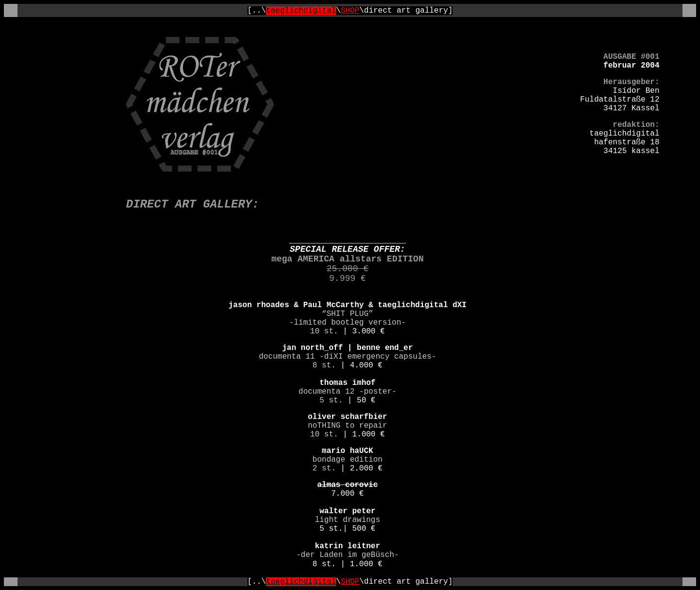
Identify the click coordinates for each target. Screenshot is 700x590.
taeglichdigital (301, 11)
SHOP (350, 11)
